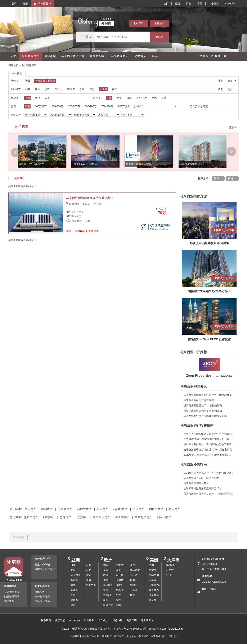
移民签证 (141, 56)
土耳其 (134, 590)
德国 (106, 565)
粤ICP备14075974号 (135, 629)
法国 (106, 590)
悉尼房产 (66, 517)
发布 (216, 179)
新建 (37, 98)
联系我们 (46, 620)
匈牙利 (120, 575)
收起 (221, 81)
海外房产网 (88, 636)
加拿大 (153, 570)
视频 (177, 4)
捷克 (133, 595)
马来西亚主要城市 (45, 81)
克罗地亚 (121, 565)
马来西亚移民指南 (193, 464)
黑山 (118, 605)
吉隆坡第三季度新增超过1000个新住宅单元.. (208, 450)
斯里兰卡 (91, 585)
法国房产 (138, 509)
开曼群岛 (154, 590)
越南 (73, 605)
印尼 (88, 565)
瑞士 (118, 570)
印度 (88, 570)
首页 (166, 4)
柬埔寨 (74, 600)
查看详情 (93, 231)
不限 (27, 81)
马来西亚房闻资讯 (193, 387)
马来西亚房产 (31, 56)
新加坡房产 (120, 509)
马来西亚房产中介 (73, 56)
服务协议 (117, 620)
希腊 (106, 600)
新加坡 (74, 580)
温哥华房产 (122, 517)
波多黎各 (154, 595)
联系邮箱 (207, 576)
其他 (92, 89)
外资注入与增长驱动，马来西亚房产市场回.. (208, 434)
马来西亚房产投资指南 (197, 425)
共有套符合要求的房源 (22, 186)
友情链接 (18, 537)
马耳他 (120, 590)
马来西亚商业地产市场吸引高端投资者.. (206, 416)
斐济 (169, 575)
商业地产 (142, 98)
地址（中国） (210, 589)
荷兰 (118, 595)
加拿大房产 (65, 509)
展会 (155, 56)
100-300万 (57, 106)
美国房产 (30, 509)
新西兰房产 (84, 509)
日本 (73, 565)
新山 (37, 89)
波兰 (133, 565)
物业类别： (77, 212)
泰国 (73, 570)
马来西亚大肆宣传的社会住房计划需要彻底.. (208, 395)
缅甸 (88, 580)
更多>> (233, 128)
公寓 (129, 98)
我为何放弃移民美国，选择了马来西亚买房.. (208, 494)
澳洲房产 (47, 509)
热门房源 (22, 127)
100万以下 (41, 106)
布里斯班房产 (102, 517)
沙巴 (47, 89)
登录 (14, 4)
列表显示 (19, 178)
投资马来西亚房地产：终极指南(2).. (203, 406)
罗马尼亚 (135, 570)
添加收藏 (80, 231)
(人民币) (139, 106)
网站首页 (13, 65)
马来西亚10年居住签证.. (197, 483)
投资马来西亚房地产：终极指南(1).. (203, 411)
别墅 (119, 98)
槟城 (82, 89)
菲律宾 (74, 590)
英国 (106, 570)
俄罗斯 (120, 585)
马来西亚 (76, 575)
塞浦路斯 (108, 585)
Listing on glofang (213, 559)
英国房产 (102, 509)
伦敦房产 (82, 517)
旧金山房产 (164, 517)
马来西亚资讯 (120, 56)
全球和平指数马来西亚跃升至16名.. (203, 488)
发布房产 (138, 23)
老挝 (88, 575)
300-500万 (74, 106)
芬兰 (118, 600)
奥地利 (134, 585)
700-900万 (107, 106)
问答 (189, 4)
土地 (154, 98)
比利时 (134, 575)
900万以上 (124, 106)
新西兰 (170, 570)
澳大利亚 (171, 565)
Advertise (230, 4)
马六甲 (59, 89)
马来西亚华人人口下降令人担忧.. (202, 478)
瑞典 (133, 580)
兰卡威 (103, 89)
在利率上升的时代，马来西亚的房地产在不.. (208, 444)
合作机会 (103, 620)
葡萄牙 (107, 580)
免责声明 (132, 620)
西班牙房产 (156, 509)
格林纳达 (154, 575)
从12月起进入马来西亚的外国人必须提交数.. (208, 473)
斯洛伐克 (108, 605)
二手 (47, 98)
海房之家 (131, 636)
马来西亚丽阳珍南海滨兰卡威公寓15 (90, 198)
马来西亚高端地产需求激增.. (199, 400)
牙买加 (153, 600)
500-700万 (91, 106)
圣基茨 (153, 580)
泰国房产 (174, 509)
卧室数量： (78, 221)
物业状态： (77, 216)
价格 (230, 179)
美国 (151, 565)
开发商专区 (97, 56)
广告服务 (214, 4)
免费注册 (159, 23)
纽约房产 (49, 517)
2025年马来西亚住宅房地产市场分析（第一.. (208, 439)
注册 (25, 4)
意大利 (107, 595)
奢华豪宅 (50, 56)
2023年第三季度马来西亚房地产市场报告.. (207, 455)
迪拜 (73, 585)
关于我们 (60, 620)
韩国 (73, 595)
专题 (200, 4)
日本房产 (173, 636)
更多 (230, 81)
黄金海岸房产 (143, 517)
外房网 (73, 636)
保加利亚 (121, 580)
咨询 (69, 231)
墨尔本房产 (31, 517)
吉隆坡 (71, 89)
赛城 (114, 89)
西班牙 (107, 575)
